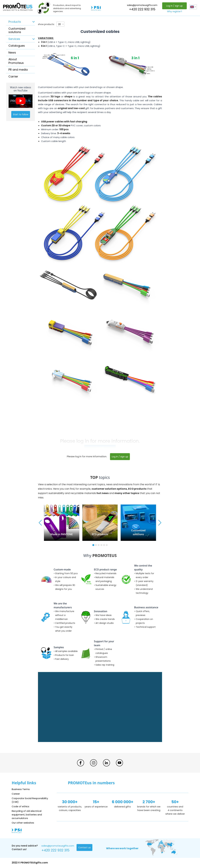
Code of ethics (20, 806)
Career (16, 794)
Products (15, 22)
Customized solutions (17, 30)
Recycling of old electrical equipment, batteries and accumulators (27, 815)
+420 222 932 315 (142, 9)
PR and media (18, 70)
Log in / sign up (174, 6)
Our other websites (23, 823)
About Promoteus (16, 61)
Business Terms (21, 789)
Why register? (175, 11)
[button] (93, 545)
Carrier (13, 76)
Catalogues (17, 46)
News (12, 53)
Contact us (84, 847)
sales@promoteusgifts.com (142, 5)
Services (14, 39)
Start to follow (21, 114)
